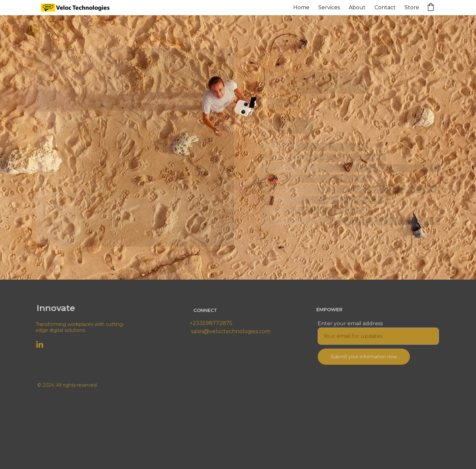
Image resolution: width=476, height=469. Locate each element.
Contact (385, 7)
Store (412, 7)
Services (329, 7)
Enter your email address (351, 324)
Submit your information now (364, 356)
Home (301, 7)
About (357, 7)
